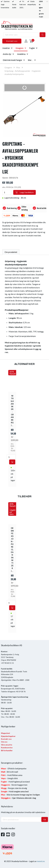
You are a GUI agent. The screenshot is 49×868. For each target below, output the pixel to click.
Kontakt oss (12, 41)
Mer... (30, 60)
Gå (45, 819)
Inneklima (21, 54)
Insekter (6, 48)
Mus (18, 67)
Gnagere (19, 48)
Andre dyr (7, 54)
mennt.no (41, 861)
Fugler (32, 48)
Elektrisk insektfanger (12, 60)
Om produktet (11, 252)
